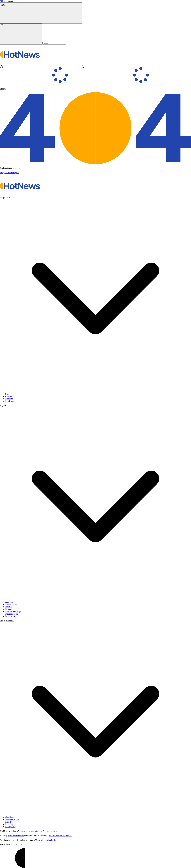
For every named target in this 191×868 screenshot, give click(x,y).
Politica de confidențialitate (60, 836)
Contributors (11, 817)
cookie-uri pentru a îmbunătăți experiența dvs (39, 831)
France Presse (11, 604)
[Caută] (21, 34)
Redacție (9, 399)
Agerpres (9, 602)
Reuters (9, 609)
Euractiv (9, 822)
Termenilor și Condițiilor (46, 840)
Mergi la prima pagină (9, 173)
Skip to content (6, 1)
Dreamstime (10, 616)
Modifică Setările (15, 836)
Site (7, 394)
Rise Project (10, 824)
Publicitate (10, 401)
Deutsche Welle (12, 819)
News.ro (9, 607)
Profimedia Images (13, 611)
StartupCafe (10, 827)
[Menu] (41, 13)
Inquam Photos (12, 614)
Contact (9, 396)
